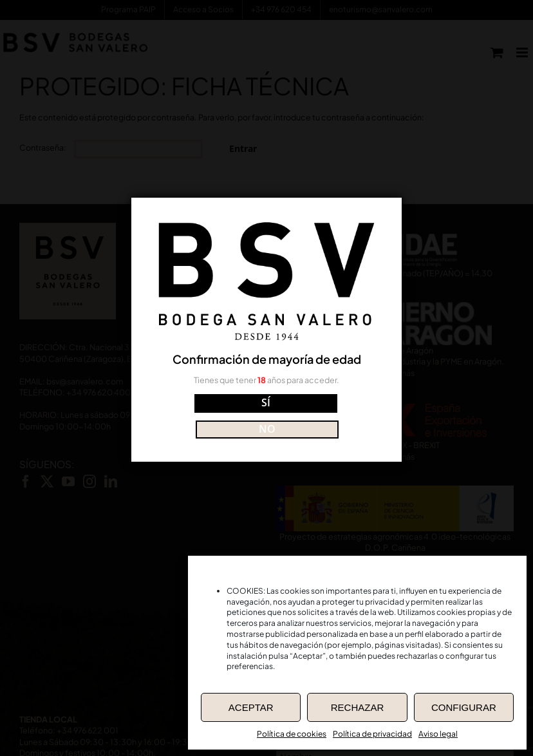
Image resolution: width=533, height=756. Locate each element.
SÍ (209, 416)
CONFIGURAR (464, 707)
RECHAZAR (358, 707)
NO (324, 416)
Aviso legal (438, 734)
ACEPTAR (251, 707)
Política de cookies (292, 734)
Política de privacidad (372, 734)
